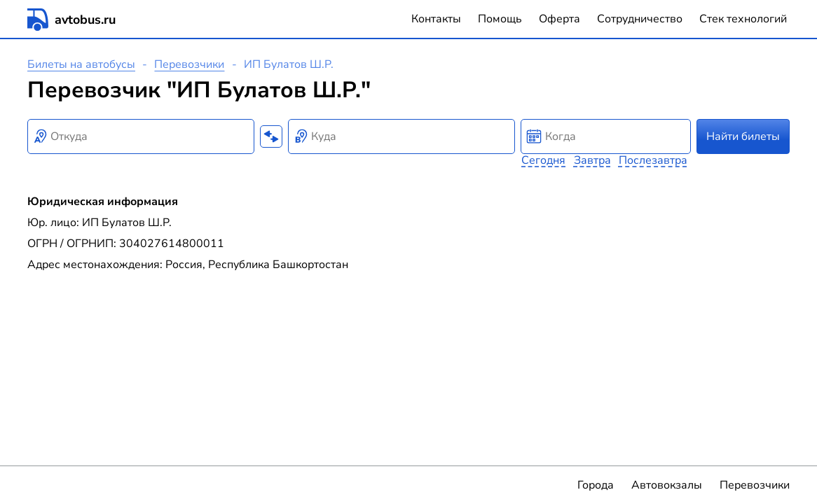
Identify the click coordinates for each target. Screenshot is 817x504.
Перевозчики (189, 64)
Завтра (592, 160)
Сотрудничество (640, 19)
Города (596, 485)
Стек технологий (743, 19)
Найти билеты (743, 136)
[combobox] (141, 136)
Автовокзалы (667, 485)
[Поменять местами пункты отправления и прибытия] (271, 136)
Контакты (436, 19)
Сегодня (543, 160)
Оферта (559, 19)
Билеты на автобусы (81, 64)
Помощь (500, 19)
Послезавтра (653, 160)
